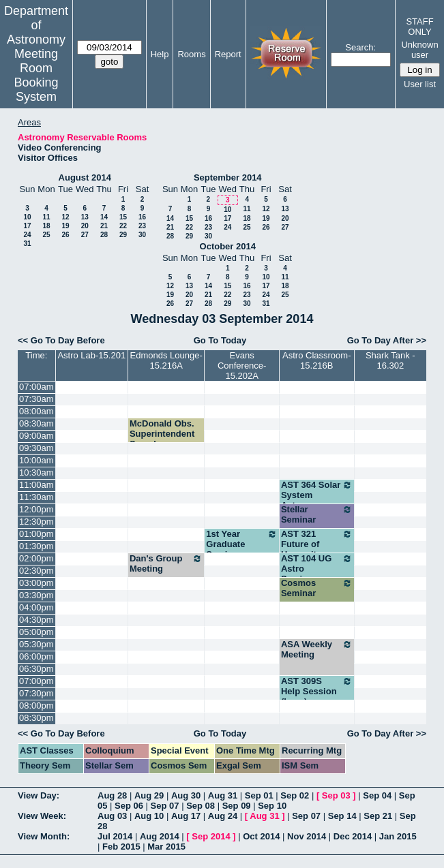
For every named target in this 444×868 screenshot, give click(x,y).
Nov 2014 (307, 836)
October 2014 (228, 246)
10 (27, 217)
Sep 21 (378, 816)
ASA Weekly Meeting (317, 649)
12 (65, 217)
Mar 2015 (166, 847)
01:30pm (36, 546)
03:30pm (36, 595)
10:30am (36, 472)
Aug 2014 (160, 836)
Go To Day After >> (387, 340)
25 (46, 235)
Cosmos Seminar (317, 588)
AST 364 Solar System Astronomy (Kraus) (317, 500)
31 (27, 244)
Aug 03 (112, 816)
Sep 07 (165, 806)
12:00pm (36, 509)
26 (65, 235)
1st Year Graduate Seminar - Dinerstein (242, 549)
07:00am (36, 387)
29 (123, 235)
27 (85, 235)
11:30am (36, 497)
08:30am (36, 423)
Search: (360, 47)
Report (228, 54)
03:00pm (36, 583)
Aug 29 (149, 795)
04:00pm (36, 607)
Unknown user (419, 50)
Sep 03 (336, 795)
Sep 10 (272, 806)
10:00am (36, 460)
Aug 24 (223, 816)
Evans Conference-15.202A (242, 366)
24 (27, 235)
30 (142, 235)
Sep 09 (237, 806)
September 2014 (228, 177)
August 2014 (85, 177)
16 (142, 217)
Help (160, 54)
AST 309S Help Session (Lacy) (317, 691)
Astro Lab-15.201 (91, 355)
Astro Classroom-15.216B (316, 360)
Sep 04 (377, 795)
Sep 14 (342, 816)
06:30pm (36, 669)
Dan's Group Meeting (166, 563)
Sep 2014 (211, 836)
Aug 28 (112, 795)
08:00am (36, 411)
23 (142, 226)
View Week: (42, 816)
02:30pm (36, 571)
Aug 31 (223, 795)
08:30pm (36, 718)
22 (123, 226)
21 (104, 226)
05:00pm (36, 632)
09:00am (36, 436)
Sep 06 (129, 806)
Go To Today (220, 340)
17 (27, 226)
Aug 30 (186, 795)
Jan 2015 (398, 836)
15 (123, 217)
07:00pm (36, 681)
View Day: (39, 795)
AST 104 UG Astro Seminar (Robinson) (317, 574)
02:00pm (36, 558)
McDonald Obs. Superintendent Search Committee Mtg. (163, 439)
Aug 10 (149, 816)
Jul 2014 (115, 836)
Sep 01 (259, 795)
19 (65, 226)
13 (85, 217)
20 (85, 226)
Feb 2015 (121, 847)
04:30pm (36, 620)
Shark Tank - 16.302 (390, 360)
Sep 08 (201, 806)
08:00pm (36, 706)
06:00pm (36, 656)
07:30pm (36, 693)
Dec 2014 (353, 836)
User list (420, 84)
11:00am (36, 485)
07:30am (36, 399)
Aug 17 (186, 816)
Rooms (191, 54)
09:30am (36, 448)
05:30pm (36, 644)
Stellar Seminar (317, 514)
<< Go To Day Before (61, 340)
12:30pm (36, 522)
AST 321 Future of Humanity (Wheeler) (317, 549)
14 (104, 217)
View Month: (44, 836)
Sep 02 (295, 795)
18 (46, 226)
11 (46, 217)
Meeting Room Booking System (36, 75)
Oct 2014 (261, 836)
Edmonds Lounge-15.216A (166, 360)
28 (104, 235)
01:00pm (36, 534)
